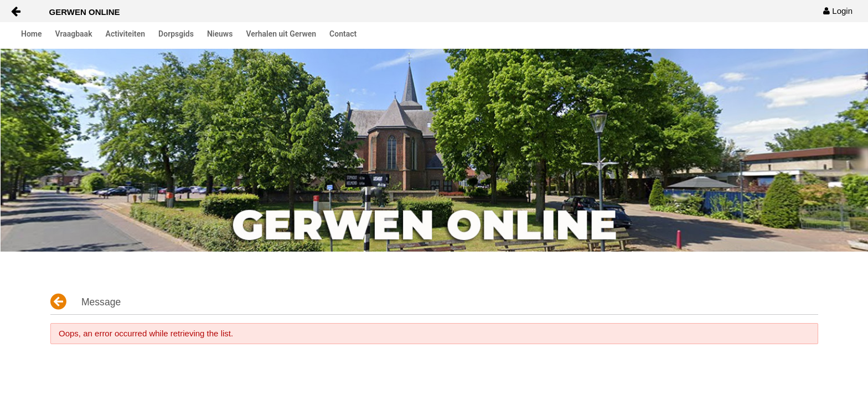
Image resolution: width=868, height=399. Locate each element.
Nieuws (220, 34)
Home (32, 34)
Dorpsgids (176, 34)
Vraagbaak (74, 34)
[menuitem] (838, 11)
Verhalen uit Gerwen (281, 34)
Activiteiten (126, 34)
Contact (343, 34)
